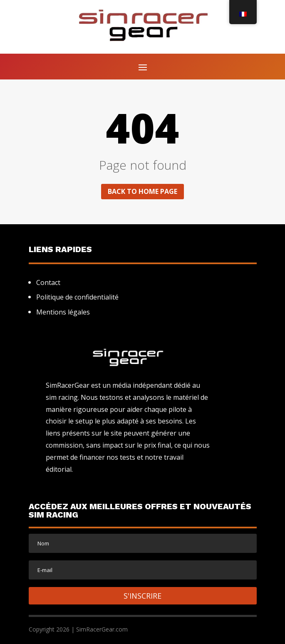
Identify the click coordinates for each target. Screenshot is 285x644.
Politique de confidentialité (77, 297)
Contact (48, 282)
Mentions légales (63, 312)
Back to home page (142, 191)
